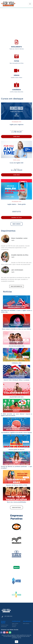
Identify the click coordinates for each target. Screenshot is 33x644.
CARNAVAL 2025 (17, 363)
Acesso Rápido (3, 622)
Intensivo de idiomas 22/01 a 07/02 (16, 485)
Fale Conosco (26, 624)
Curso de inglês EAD (16, 163)
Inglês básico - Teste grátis (16, 204)
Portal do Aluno (5, 625)
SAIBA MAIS (16, 137)
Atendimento (27, 621)
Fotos (16, 61)
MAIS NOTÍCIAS (16, 507)
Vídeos (16, 75)
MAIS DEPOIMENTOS (16, 286)
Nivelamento (16, 47)
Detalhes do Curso (17, 218)
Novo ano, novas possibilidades (16, 502)
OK (16, 642)
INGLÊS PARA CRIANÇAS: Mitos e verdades (16, 380)
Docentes (14, 625)
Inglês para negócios (17, 125)
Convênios (16, 90)
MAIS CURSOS (17, 224)
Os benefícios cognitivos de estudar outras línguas (16, 432)
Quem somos (15, 624)
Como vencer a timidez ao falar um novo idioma (16, 329)
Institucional (16, 621)
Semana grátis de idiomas (16, 449)
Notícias (14, 627)
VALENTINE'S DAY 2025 (16, 397)
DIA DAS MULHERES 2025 (17, 346)
